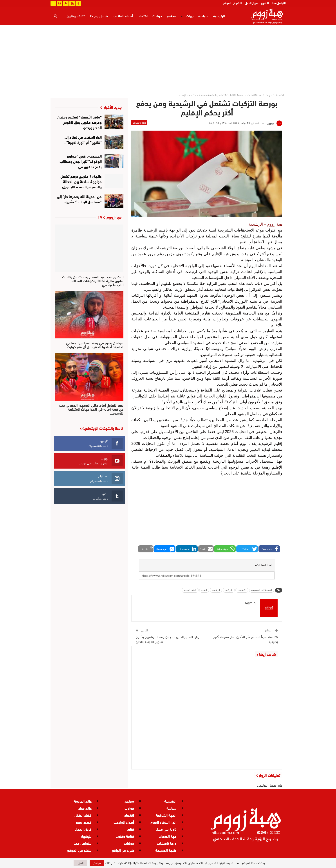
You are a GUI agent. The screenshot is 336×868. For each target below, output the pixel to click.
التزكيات (229, 590)
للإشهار (265, 3)
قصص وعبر (84, 822)
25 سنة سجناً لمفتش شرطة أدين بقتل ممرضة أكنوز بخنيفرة (246, 639)
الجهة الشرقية (166, 815)
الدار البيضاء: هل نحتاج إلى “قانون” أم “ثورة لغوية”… (83, 139)
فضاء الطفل (83, 815)
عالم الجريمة (83, 801)
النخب (204, 590)
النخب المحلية (190, 590)
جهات (190, 16)
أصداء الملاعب (123, 16)
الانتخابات (242, 590)
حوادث (157, 16)
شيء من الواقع (123, 850)
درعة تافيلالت (139, 122)
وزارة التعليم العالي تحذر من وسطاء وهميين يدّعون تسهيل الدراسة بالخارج (168, 639)
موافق (97, 863)
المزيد (80, 16)
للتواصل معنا (279, 3)
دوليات (129, 843)
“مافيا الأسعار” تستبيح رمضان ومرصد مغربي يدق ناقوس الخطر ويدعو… (79, 122)
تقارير (130, 829)
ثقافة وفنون (125, 836)
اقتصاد (143, 16)
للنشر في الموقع (233, 3)
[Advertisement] (168, 58)
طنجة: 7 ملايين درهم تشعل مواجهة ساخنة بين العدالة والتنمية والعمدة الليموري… (80, 181)
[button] (269, 549)
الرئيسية (219, 16)
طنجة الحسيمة (166, 850)
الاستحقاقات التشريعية (262, 590)
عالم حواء (85, 808)
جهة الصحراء (168, 836)
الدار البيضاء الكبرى (163, 822)
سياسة (203, 16)
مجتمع (171, 16)
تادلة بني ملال (166, 829)
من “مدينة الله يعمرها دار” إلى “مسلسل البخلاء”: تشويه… (79, 199)
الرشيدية (216, 590)
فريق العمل (251, 3)
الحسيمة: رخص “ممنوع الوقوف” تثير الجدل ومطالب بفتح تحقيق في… (81, 161)
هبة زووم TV (99, 16)
